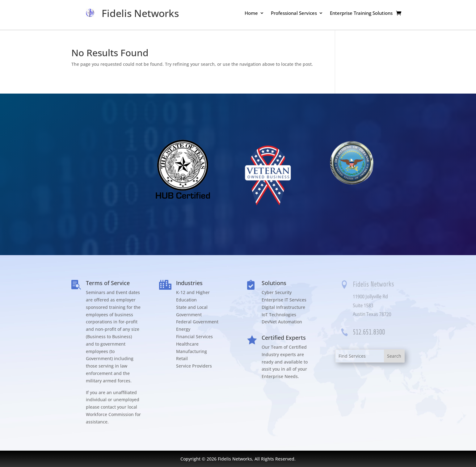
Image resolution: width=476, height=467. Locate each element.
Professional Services (294, 13)
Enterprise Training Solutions (361, 13)
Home (251, 13)
